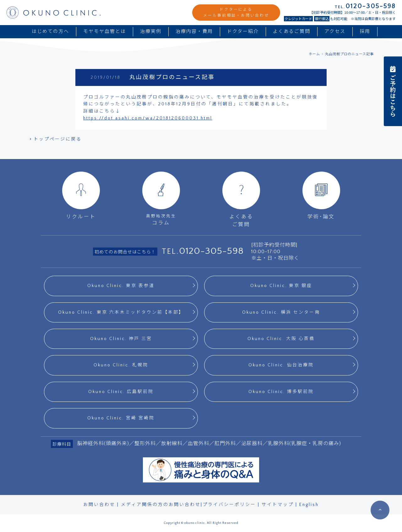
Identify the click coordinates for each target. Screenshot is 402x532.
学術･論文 (321, 196)
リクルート (81, 196)
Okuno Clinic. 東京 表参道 (121, 286)
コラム (161, 199)
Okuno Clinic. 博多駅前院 (281, 392)
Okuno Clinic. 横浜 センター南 (281, 312)
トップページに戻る (55, 139)
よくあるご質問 (292, 32)
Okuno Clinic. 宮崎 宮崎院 (121, 418)
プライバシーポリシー (229, 505)
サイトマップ (278, 505)
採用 (365, 32)
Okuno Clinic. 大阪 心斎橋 (281, 339)
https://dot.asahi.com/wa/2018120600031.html (148, 118)
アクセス (335, 32)
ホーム (314, 54)
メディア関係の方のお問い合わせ (161, 505)
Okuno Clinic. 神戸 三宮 (121, 339)
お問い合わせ (99, 505)
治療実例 (151, 32)
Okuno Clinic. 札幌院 (121, 365)
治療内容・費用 (194, 32)
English (309, 505)
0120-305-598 (211, 251)
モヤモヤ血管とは (105, 32)
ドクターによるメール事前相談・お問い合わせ (236, 13)
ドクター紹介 (243, 32)
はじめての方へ (50, 32)
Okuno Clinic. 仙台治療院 (281, 365)
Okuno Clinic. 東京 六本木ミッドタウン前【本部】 (121, 312)
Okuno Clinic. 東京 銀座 (281, 286)
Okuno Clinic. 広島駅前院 (121, 392)
